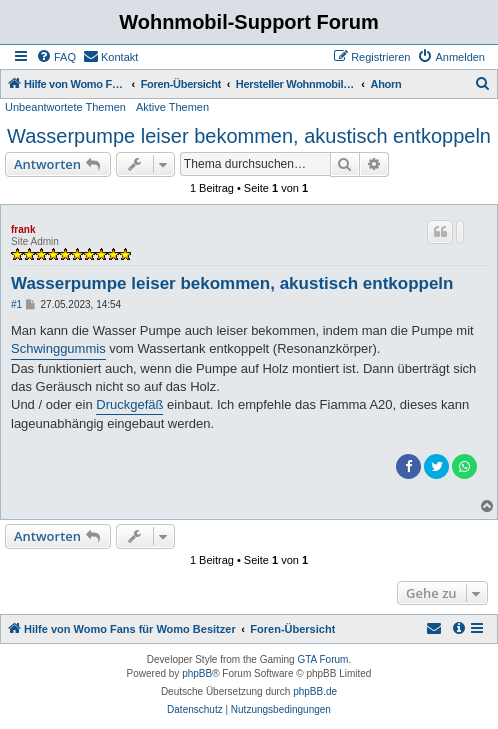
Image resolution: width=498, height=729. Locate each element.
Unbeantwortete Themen (65, 107)
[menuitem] (56, 57)
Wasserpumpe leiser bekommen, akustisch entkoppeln (249, 136)
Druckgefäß (129, 404)
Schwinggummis (58, 348)
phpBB (197, 673)
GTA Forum (322, 659)
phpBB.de (315, 691)
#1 (16, 304)
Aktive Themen (172, 107)
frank (23, 229)
